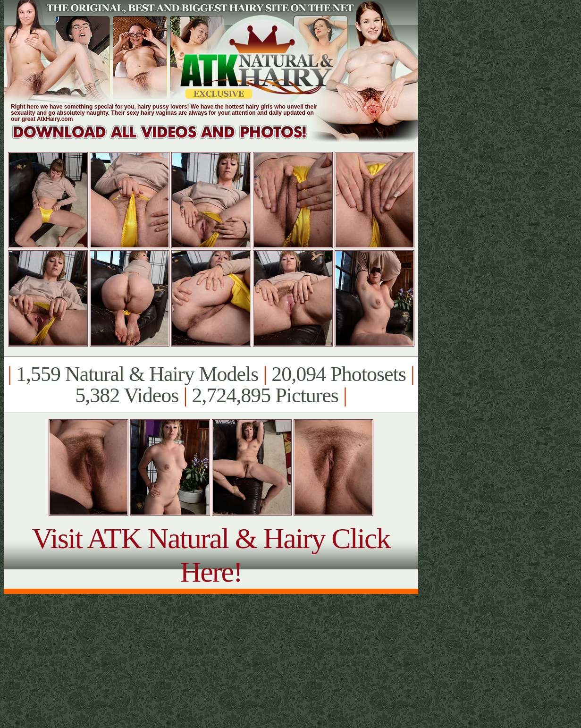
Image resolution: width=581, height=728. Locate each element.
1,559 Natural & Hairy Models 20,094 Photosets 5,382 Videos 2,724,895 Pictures (211, 385)
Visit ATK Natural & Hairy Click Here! (211, 555)
